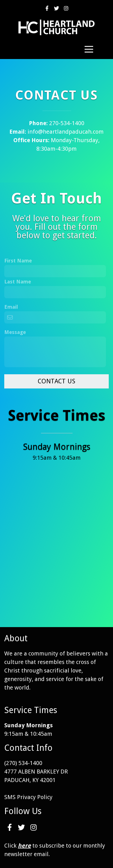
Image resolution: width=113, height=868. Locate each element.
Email (11, 307)
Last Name (18, 282)
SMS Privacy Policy (28, 797)
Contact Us (56, 381)
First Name (18, 261)
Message (15, 332)
